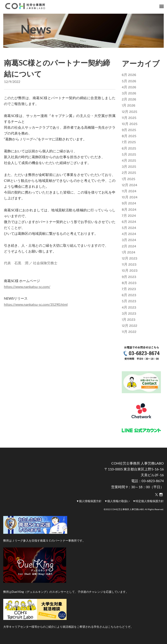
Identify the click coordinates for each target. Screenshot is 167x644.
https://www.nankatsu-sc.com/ (27, 287)
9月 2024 (129, 203)
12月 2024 (129, 185)
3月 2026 (129, 93)
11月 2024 (129, 191)
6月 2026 (129, 75)
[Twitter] (156, 495)
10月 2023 (130, 270)
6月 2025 (129, 148)
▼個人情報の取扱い (117, 501)
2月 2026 (129, 99)
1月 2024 (129, 252)
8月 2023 (129, 283)
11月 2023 (129, 264)
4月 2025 (129, 160)
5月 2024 (129, 228)
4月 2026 (129, 87)
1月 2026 (129, 105)
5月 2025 (129, 154)
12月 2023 (129, 258)
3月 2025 (129, 167)
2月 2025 (129, 173)
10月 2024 (130, 197)
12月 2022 (129, 326)
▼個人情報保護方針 (89, 501)
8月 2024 (129, 209)
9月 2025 (129, 130)
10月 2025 (130, 124)
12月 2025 (129, 112)
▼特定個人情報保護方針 (148, 501)
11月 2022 (129, 332)
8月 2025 (129, 136)
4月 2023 (129, 307)
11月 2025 (129, 118)
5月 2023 (129, 301)
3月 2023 (129, 313)
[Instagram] (161, 495)
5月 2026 (129, 81)
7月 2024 (129, 216)
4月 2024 (129, 234)
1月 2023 (129, 320)
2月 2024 (129, 246)
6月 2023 (129, 295)
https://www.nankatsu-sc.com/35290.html (36, 304)
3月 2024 (129, 240)
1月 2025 (129, 179)
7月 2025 (129, 142)
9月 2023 (129, 277)
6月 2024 (129, 222)
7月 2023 (129, 289)
